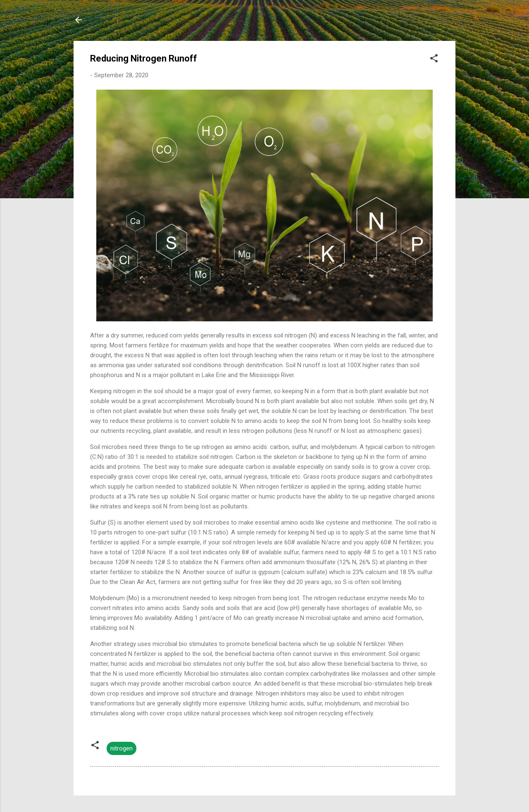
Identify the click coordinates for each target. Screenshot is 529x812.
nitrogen (122, 748)
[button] (434, 60)
